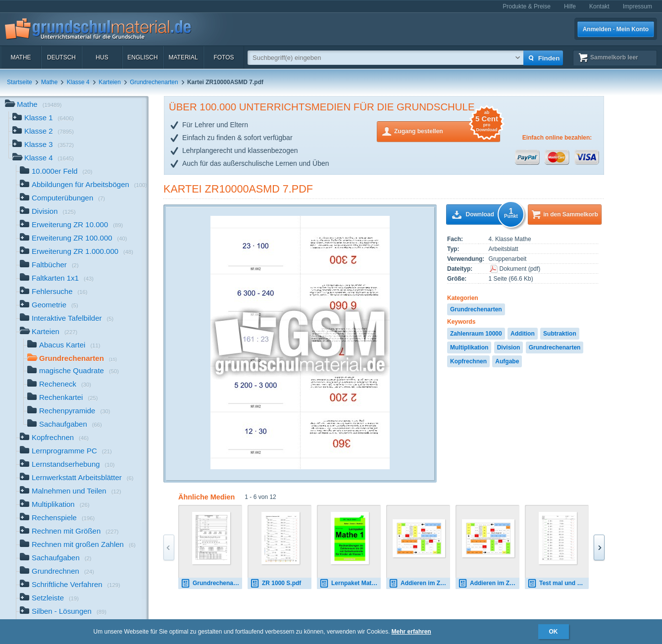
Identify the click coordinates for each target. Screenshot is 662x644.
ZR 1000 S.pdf (276, 583)
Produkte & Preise (527, 6)
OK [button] (554, 632)
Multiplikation (469, 347)
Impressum (637, 6)
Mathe (21, 57)
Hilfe (570, 6)
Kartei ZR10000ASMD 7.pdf (238, 189)
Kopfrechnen (468, 361)
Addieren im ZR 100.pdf (489, 583)
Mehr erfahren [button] (411, 632)
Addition (523, 334)
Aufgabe (507, 361)
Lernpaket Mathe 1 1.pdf (350, 583)
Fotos (224, 57)
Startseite (20, 82)
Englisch (142, 57)
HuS (102, 57)
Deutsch (61, 57)
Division (509, 347)
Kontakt (599, 6)
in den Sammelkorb (571, 214)
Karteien (110, 82)
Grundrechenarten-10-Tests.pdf (211, 583)
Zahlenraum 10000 (476, 334)
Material (183, 57)
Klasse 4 (78, 82)
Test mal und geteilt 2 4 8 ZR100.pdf (558, 583)
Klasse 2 (43, 132)
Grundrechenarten (154, 82)
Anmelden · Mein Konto (616, 29)
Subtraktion (560, 334)
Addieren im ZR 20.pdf (419, 583)
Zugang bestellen (447, 130)
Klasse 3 (43, 145)
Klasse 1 (43, 119)
